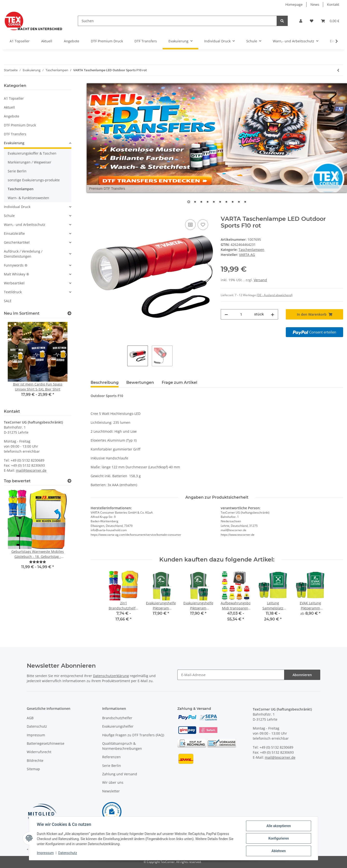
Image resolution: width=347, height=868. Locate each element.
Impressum (36, 735)
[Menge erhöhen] (273, 314)
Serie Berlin (17, 171)
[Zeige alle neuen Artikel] (69, 313)
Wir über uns (113, 782)
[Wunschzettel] (312, 21)
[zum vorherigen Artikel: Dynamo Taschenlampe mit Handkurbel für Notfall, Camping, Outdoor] (338, 70)
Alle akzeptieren (278, 826)
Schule (9, 216)
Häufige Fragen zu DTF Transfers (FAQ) (133, 735)
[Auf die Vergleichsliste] (190, 225)
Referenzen (111, 757)
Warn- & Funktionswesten (28, 198)
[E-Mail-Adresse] (231, 675)
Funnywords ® (16, 265)
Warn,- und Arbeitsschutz (25, 225)
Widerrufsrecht (39, 752)
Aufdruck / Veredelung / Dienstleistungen (23, 254)
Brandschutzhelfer (117, 718)
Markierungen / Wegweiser (30, 162)
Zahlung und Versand (120, 774)
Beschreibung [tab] (105, 382)
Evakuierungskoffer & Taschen (32, 153)
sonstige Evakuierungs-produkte (34, 180)
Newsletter (111, 791)
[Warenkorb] (330, 21)
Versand (260, 280)
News (315, 4)
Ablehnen (278, 851)
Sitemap (33, 769)
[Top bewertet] (69, 481)
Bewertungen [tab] (140, 382)
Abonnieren (302, 675)
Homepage (294, 4)
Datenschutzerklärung (111, 676)
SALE (8, 301)
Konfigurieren (278, 838)
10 (245, 202)
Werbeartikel (14, 283)
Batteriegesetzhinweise (46, 743)
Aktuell (9, 107)
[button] (301, 21)
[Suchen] (177, 21)
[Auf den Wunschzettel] (203, 225)
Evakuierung (14, 143)
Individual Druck (17, 207)
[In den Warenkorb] (94, 213)
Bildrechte (35, 760)
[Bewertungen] (38, 562)
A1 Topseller (14, 98)
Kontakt (333, 4)
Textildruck (13, 292)
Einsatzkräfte (14, 233)
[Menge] (241, 314)
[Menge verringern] (226, 314)
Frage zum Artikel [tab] (180, 382)
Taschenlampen (251, 250)
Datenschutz (37, 726)
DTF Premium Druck (20, 125)
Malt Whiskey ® (17, 274)
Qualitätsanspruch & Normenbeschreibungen (122, 746)
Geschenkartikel (17, 242)
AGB (30, 718)
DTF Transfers (15, 134)
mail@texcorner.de (31, 470)
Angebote (12, 116)
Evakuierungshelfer (118, 726)
